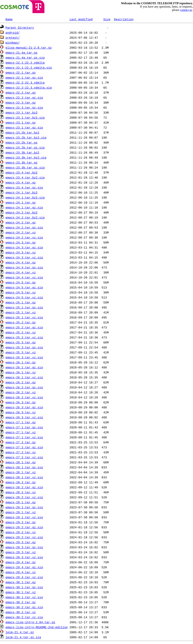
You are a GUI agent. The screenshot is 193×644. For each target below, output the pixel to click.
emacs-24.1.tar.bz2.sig (25, 197)
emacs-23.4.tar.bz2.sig (25, 177)
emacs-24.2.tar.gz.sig (24, 227)
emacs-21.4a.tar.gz (22, 53)
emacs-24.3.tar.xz (21, 252)
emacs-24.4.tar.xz (21, 272)
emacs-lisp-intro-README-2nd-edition (37, 627)
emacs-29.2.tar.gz (21, 522)
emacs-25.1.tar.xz (21, 312)
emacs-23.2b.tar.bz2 (22, 133)
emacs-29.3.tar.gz (21, 542)
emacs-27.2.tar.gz (21, 442)
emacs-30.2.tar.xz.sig (24, 617)
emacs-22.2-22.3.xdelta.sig (29, 88)
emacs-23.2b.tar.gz (22, 142)
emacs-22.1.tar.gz (21, 73)
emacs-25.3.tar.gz (21, 342)
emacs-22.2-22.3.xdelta (25, 83)
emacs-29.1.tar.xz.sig (24, 517)
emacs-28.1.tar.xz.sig (24, 477)
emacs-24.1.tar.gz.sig (24, 207)
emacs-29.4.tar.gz (21, 562)
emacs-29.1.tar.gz (21, 502)
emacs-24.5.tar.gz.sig (24, 287)
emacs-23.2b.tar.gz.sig (25, 147)
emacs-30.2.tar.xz (21, 612)
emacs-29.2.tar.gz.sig (24, 527)
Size (107, 19)
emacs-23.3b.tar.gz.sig (25, 167)
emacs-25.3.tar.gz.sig (24, 347)
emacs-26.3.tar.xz (21, 412)
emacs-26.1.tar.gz (21, 362)
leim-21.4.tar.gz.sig (23, 637)
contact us (186, 10)
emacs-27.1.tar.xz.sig (24, 437)
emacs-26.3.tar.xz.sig (24, 417)
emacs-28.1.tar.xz (21, 472)
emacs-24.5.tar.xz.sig (24, 297)
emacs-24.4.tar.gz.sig (24, 267)
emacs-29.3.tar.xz (21, 552)
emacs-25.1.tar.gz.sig (24, 307)
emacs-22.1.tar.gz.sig (24, 78)
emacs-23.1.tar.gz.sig (24, 128)
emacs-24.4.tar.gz (21, 262)
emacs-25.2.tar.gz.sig (24, 327)
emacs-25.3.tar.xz (21, 352)
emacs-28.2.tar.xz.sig (24, 497)
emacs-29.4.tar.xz (21, 572)
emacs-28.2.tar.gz (21, 482)
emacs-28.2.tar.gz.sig (24, 487)
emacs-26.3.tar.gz (21, 402)
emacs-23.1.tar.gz (21, 123)
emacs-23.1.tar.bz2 (22, 113)
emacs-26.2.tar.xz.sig (24, 397)
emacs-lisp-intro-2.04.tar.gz (30, 622)
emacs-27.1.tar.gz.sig (24, 427)
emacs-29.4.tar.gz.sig (24, 567)
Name (9, 19)
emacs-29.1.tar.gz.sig (24, 507)
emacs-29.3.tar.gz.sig (24, 547)
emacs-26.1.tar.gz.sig (24, 367)
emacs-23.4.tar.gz (21, 182)
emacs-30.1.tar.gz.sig (24, 587)
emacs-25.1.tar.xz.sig (24, 317)
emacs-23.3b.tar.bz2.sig (26, 157)
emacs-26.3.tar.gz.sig (24, 407)
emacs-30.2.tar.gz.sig (24, 607)
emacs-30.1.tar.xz (21, 592)
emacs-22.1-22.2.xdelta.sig (29, 68)
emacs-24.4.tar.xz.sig (24, 277)
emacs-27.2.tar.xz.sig (24, 457)
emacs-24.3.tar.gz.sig (24, 247)
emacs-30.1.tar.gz (21, 582)
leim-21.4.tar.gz (20, 632)
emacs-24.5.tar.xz (21, 292)
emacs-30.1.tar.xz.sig (24, 597)
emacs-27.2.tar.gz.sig (24, 447)
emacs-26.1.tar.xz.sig (24, 377)
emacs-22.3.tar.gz (21, 103)
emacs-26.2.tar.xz (21, 392)
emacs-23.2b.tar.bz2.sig (26, 137)
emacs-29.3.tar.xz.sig (24, 557)
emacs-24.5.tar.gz (21, 282)
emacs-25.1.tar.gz (21, 302)
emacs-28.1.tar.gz (21, 462)
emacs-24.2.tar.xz (21, 232)
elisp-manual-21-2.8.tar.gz (29, 48)
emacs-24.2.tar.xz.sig (24, 237)
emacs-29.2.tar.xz (21, 532)
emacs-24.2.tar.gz (21, 222)
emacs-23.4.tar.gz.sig (24, 187)
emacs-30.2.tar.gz (21, 602)
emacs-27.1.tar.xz (21, 432)
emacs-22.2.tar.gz (21, 93)
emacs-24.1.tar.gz (21, 202)
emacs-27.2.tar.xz (21, 452)
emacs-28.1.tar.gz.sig (24, 467)
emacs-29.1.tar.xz (21, 512)
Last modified (81, 19)
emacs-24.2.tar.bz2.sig (25, 217)
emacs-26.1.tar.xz (21, 372)
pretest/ (13, 38)
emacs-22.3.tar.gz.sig (24, 108)
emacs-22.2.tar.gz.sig (24, 98)
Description (124, 19)
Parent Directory (20, 28)
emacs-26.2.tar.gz (21, 382)
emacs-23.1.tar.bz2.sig (25, 118)
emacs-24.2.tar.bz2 (22, 212)
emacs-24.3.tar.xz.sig (24, 257)
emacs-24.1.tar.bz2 (22, 192)
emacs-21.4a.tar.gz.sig (25, 58)
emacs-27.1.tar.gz (21, 422)
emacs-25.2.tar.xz (21, 332)
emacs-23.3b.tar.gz (22, 162)
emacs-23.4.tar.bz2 (22, 172)
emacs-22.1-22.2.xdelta (25, 63)
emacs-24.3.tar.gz (21, 242)
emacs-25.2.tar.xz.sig (24, 337)
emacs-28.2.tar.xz (21, 492)
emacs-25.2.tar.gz (21, 322)
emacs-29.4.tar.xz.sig (24, 577)
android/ (13, 33)
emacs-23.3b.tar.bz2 (22, 152)
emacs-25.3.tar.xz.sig (24, 357)
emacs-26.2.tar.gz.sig (24, 387)
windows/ (13, 43)
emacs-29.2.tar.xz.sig (24, 537)
